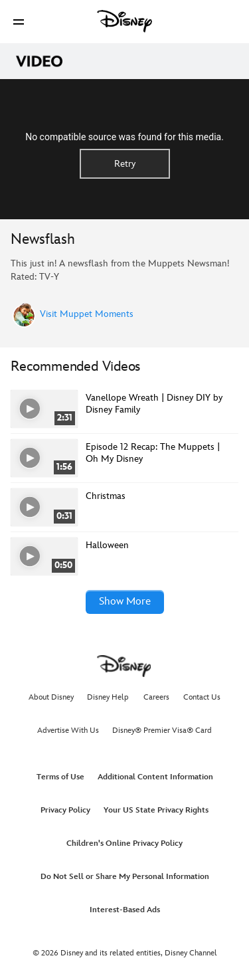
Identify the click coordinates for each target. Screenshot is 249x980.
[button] (19, 22)
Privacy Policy (65, 810)
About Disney (51, 697)
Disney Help (108, 697)
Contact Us (202, 697)
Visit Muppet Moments (87, 314)
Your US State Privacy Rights (156, 810)
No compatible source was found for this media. (124, 137)
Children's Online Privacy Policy (124, 843)
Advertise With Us (68, 731)
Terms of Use (60, 777)
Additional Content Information (155, 777)
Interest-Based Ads (125, 910)
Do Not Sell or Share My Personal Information (125, 877)
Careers (156, 697)
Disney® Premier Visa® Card (162, 731)
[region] (124, 149)
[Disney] (125, 21)
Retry (125, 164)
